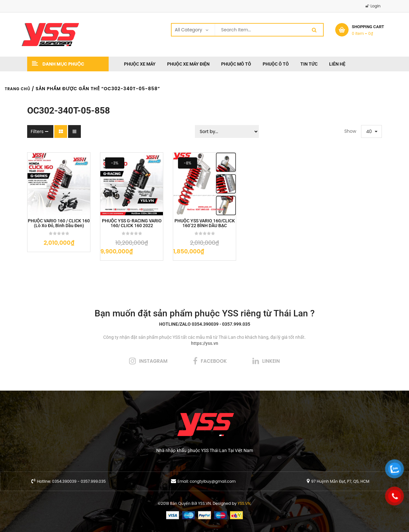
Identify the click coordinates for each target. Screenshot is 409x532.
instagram (153, 361)
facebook (214, 361)
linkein (271, 361)
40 (369, 131)
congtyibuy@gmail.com (213, 481)
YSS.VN (244, 503)
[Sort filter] (227, 131)
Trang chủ (18, 89)
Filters (37, 131)
